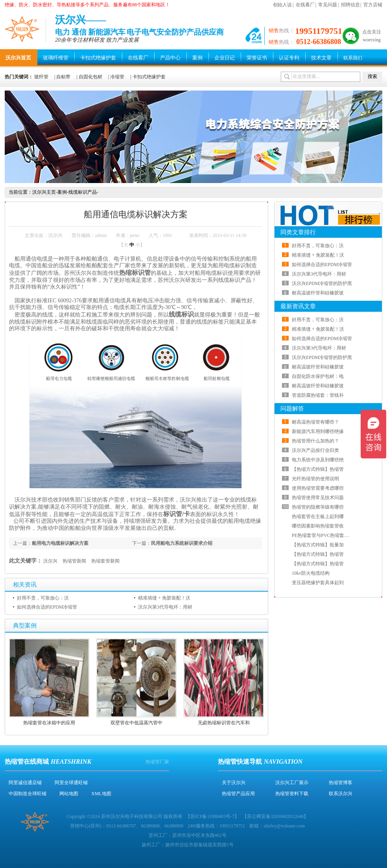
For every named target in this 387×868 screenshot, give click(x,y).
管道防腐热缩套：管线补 (318, 395)
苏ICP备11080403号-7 (212, 816)
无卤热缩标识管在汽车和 (224, 723)
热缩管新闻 (74, 561)
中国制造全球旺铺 (28, 794)
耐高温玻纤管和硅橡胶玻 (318, 293)
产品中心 (170, 58)
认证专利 (289, 58)
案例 (197, 58)
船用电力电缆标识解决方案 (60, 543)
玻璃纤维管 (56, 58)
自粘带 (63, 77)
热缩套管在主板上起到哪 (318, 516)
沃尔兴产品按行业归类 (315, 450)
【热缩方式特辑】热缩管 (318, 469)
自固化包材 (90, 77)
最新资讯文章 (298, 306)
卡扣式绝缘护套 (98, 58)
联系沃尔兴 (341, 794)
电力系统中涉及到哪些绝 (318, 460)
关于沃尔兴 (234, 783)
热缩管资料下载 (292, 794)
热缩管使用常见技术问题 (318, 498)
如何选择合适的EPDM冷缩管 (47, 607)
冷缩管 (117, 77)
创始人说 (282, 5)
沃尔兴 (50, 561)
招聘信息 (350, 5)
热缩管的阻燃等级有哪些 (318, 507)
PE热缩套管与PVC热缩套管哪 (323, 535)
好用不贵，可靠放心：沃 (43, 598)
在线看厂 (305, 5)
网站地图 (69, 794)
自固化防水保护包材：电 (318, 376)
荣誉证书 (257, 58)
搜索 (372, 76)
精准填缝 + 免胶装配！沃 (164, 598)
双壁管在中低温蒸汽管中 (136, 723)
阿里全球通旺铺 (71, 783)
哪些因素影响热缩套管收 (318, 526)
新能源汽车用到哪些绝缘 (318, 431)
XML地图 (101, 794)
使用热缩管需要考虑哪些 (318, 488)
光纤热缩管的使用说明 (315, 479)
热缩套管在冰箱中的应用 (49, 723)
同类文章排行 (298, 232)
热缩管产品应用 (238, 794)
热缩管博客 (341, 783)
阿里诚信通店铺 (25, 783)
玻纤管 (41, 77)
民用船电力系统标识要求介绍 (182, 543)
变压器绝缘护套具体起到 (318, 583)
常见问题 (328, 5)
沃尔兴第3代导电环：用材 (165, 607)
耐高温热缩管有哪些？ (315, 422)
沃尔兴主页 (44, 192)
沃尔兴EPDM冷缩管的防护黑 (322, 283)
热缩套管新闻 (105, 561)
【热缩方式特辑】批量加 (318, 545)
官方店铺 (373, 5)
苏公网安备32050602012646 (275, 816)
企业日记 (225, 58)
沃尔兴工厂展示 (292, 783)
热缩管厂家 (157, 762)
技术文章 (321, 58)
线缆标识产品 (83, 192)
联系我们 (353, 58)
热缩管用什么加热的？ (315, 441)
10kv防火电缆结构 (311, 573)
